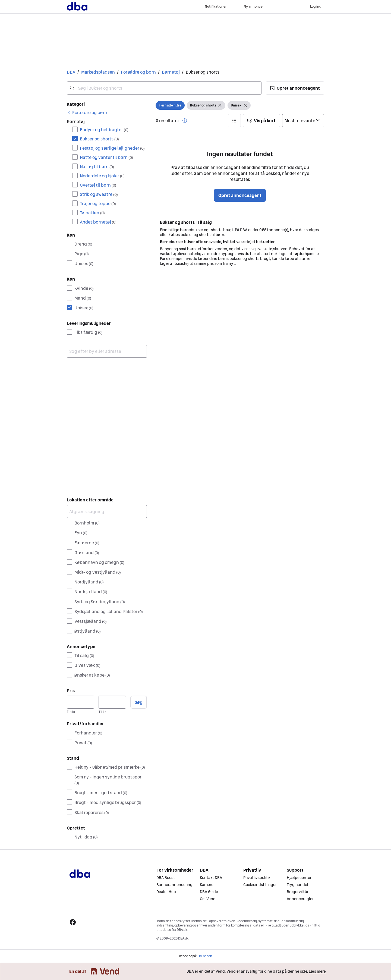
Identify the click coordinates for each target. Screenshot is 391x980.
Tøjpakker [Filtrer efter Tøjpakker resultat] (92, 213)
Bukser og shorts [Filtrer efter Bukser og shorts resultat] (99, 139)
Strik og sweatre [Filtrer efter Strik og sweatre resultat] (99, 194)
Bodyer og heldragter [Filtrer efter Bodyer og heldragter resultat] (104, 130)
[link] (87, 112)
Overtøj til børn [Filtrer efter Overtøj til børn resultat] (98, 185)
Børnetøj (171, 72)
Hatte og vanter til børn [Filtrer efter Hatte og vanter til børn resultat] (106, 157)
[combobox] (164, 88)
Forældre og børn (138, 72)
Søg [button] (139, 702)
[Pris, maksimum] (112, 702)
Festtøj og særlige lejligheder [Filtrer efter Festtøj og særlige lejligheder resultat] (112, 148)
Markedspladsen (98, 72)
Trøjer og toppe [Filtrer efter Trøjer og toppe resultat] (98, 203)
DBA (71, 72)
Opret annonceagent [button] (240, 195)
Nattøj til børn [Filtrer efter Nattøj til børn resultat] (97, 167)
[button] (295, 88)
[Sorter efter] (303, 121)
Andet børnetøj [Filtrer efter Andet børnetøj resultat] (98, 222)
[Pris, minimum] (81, 702)
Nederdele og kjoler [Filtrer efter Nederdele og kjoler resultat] (102, 176)
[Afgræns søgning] (107, 511)
